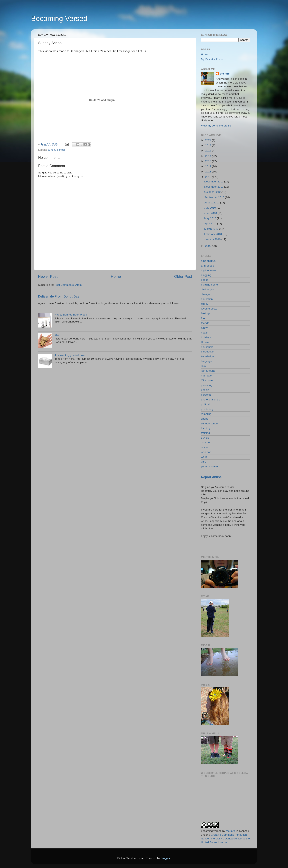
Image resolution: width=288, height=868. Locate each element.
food (204, 318)
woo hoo (206, 452)
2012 (209, 166)
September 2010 (215, 197)
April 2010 (211, 223)
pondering (207, 409)
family (204, 304)
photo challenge (210, 400)
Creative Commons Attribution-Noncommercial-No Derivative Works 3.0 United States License (225, 839)
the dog (205, 428)
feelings (206, 313)
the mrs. (225, 74)
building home (209, 285)
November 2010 (214, 187)
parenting (207, 385)
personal (206, 395)
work (204, 457)
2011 (209, 172)
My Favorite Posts (212, 59)
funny (204, 328)
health (205, 333)
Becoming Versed (59, 18)
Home (116, 276)
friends (205, 323)
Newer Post (48, 276)
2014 (209, 156)
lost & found (208, 371)
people (205, 390)
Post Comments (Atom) (69, 285)
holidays (206, 337)
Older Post (183, 276)
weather (206, 442)
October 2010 (213, 192)
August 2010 (212, 203)
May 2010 (210, 218)
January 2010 (213, 239)
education (207, 299)
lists (203, 366)
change (205, 294)
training (205, 433)
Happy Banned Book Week (71, 315)
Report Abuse (211, 477)
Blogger (165, 858)
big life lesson (209, 270)
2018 (209, 145)
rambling (206, 414)
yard (204, 462)
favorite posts (209, 309)
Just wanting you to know (69, 355)
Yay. (57, 335)
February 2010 (213, 234)
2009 (209, 246)
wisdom (206, 447)
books (205, 280)
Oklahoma (207, 380)
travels (205, 438)
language (207, 361)
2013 (209, 161)
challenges (207, 289)
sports (205, 419)
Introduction (208, 352)
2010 (209, 177)
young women (209, 466)
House (205, 342)
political (205, 404)
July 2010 (210, 208)
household (207, 347)
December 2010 (214, 182)
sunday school (56, 150)
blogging (206, 275)
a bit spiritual (209, 261)
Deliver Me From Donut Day (59, 296)
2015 (209, 151)
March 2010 (212, 229)
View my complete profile (216, 126)
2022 (209, 140)
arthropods (207, 266)
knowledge (207, 356)
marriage (206, 376)
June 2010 (211, 213)
